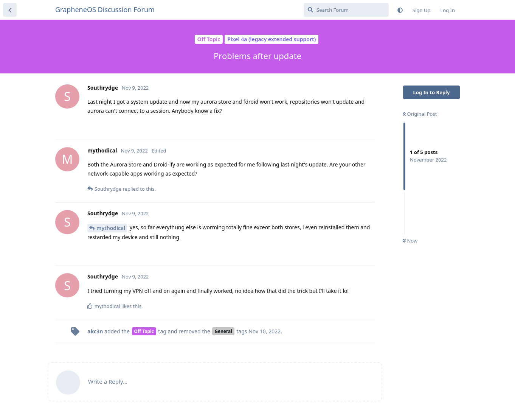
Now (410, 241)
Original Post (420, 114)
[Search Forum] (346, 10)
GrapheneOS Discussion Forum (105, 9)
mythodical (111, 228)
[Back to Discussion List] (10, 10)
